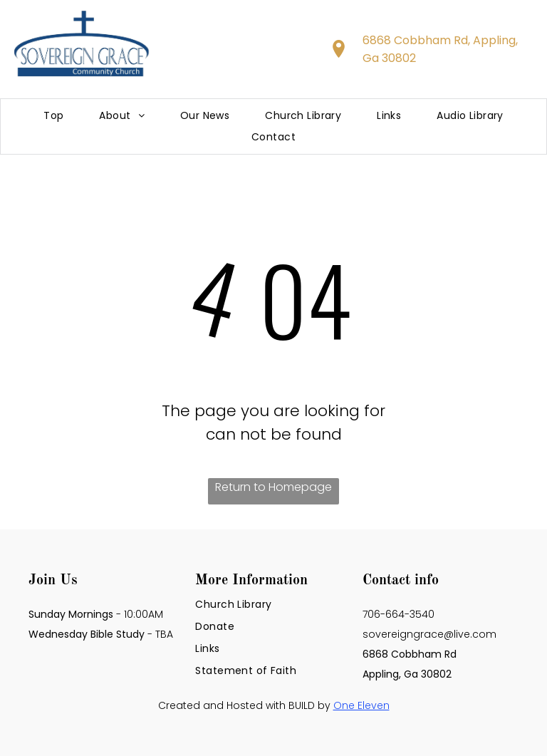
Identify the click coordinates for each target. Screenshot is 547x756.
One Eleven (361, 705)
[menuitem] (53, 116)
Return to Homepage (273, 487)
